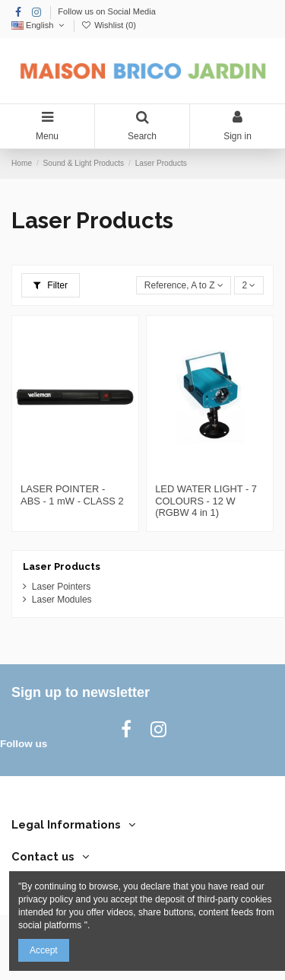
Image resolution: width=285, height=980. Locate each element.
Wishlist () (109, 25)
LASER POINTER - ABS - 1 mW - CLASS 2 (72, 495)
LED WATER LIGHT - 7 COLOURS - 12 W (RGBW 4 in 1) (206, 501)
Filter (51, 285)
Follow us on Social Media (107, 11)
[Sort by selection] (184, 286)
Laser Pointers (61, 587)
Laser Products (62, 566)
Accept (44, 950)
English (39, 25)
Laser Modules (62, 600)
